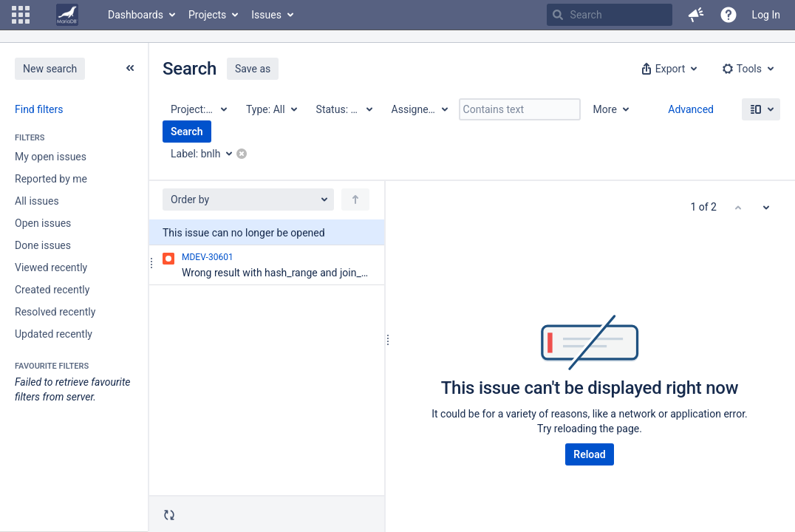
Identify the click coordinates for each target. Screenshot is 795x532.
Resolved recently (55, 312)
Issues (266, 15)
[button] (21, 15)
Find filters (39, 109)
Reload (589, 454)
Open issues (43, 223)
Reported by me (51, 179)
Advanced (691, 109)
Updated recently (54, 334)
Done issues (43, 245)
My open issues (51, 157)
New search (50, 69)
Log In (766, 15)
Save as (253, 69)
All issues (37, 201)
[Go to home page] (67, 15)
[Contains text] (520, 109)
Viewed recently (51, 267)
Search (187, 132)
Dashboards (136, 15)
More (605, 109)
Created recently (52, 290)
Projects (207, 15)
